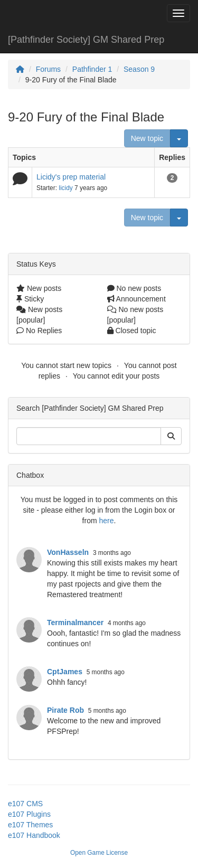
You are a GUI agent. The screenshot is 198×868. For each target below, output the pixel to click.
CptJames (65, 672)
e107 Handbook (34, 835)
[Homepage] (20, 69)
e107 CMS (25, 804)
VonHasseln (68, 552)
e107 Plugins (29, 814)
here (106, 521)
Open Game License (99, 853)
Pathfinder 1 (92, 69)
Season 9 (139, 69)
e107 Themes (30, 825)
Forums (48, 69)
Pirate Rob (65, 710)
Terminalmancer (75, 622)
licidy (65, 188)
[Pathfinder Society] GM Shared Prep (86, 40)
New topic (147, 138)
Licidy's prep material (71, 177)
